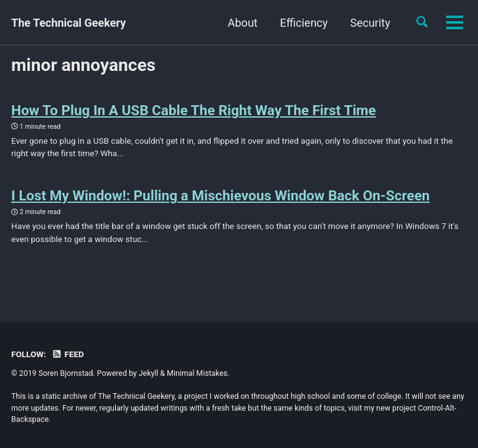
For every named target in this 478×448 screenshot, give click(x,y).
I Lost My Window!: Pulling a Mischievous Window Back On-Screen (220, 195)
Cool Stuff (365, 23)
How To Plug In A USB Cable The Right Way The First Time (194, 110)
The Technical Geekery (68, 23)
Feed (68, 354)
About (171, 23)
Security (298, 23)
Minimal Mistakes (197, 373)
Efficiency (232, 23)
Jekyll (149, 373)
